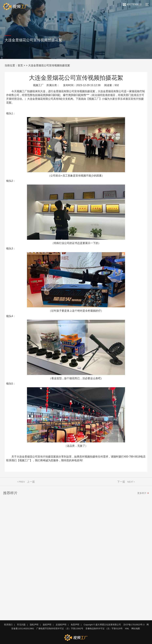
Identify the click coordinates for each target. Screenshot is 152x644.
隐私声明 (34, 625)
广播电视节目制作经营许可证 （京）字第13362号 (60, 629)
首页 (20, 65)
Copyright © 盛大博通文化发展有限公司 (102, 625)
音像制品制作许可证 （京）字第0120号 (104, 629)
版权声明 (47, 625)
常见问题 (21, 625)
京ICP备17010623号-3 (134, 625)
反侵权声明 (61, 625)
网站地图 (136, 629)
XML (127, 629)
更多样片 (142, 494)
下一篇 (121, 483)
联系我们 (8, 625)
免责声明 (75, 625)
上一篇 (31, 483)
